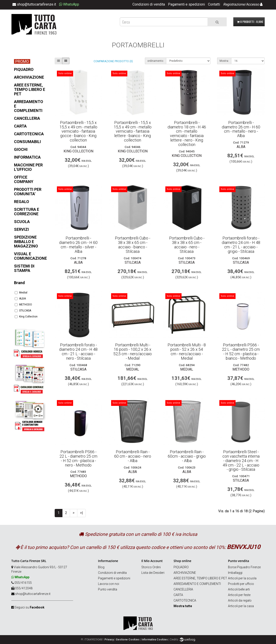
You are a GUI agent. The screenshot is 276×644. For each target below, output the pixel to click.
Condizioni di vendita (149, 4)
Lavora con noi (109, 584)
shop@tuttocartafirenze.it (33, 594)
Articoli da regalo (240, 600)
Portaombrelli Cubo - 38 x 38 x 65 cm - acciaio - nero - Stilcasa (187, 245)
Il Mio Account (152, 561)
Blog (101, 567)
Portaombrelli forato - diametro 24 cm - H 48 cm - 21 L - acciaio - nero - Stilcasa (78, 351)
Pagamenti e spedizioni (186, 4)
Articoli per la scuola (242, 578)
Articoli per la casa (241, 606)
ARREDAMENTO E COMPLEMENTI (197, 584)
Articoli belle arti (239, 589)
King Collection (26, 317)
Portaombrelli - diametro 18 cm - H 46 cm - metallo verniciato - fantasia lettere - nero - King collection (187, 134)
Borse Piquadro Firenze (244, 567)
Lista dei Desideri (153, 573)
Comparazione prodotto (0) (113, 61)
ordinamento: (156, 61)
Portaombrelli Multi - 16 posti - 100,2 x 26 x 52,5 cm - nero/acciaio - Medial (133, 351)
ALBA (20, 299)
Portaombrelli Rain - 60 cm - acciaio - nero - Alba (133, 456)
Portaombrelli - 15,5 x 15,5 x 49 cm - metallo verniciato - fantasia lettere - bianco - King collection (133, 131)
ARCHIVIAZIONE (185, 573)
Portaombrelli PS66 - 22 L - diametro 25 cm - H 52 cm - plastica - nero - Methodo (78, 458)
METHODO (23, 305)
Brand (19, 283)
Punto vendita (108, 589)
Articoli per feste (239, 595)
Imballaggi (235, 573)
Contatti (214, 4)
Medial (21, 293)
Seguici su (30, 607)
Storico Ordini (151, 567)
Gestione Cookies (128, 640)
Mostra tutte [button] (183, 606)
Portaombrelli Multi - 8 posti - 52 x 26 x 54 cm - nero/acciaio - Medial (187, 351)
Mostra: (224, 61)
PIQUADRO (181, 567)
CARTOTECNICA (185, 600)
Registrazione (234, 4)
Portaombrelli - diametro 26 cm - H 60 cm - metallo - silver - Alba (78, 245)
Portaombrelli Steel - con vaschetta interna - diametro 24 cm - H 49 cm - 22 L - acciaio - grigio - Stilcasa (241, 461)
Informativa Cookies (155, 640)
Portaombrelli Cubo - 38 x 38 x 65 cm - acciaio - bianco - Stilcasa (133, 245)
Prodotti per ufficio (241, 584)
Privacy (109, 640)
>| (81, 513)
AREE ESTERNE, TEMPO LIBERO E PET (200, 578)
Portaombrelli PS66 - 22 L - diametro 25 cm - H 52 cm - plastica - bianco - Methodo (241, 351)
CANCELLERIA (183, 589)
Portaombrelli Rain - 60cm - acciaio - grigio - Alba (187, 456)
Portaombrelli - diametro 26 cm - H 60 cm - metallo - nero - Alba (241, 129)
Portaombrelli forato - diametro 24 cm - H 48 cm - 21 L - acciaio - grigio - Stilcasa (241, 245)
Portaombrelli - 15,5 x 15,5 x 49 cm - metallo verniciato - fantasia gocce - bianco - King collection (78, 131)
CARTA (178, 595)
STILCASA (23, 311)
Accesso (253, 4)
